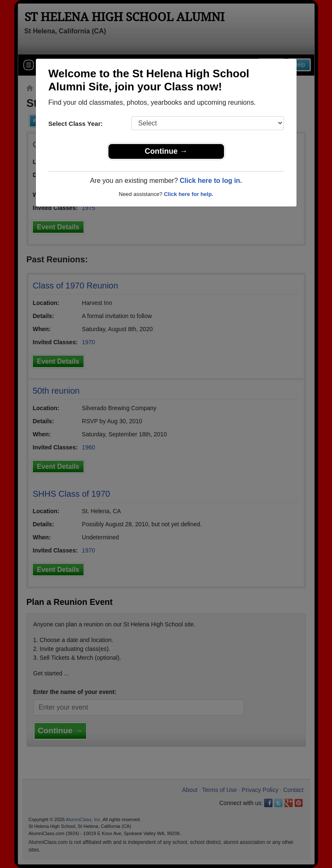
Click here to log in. (211, 181)
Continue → (166, 151)
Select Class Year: (76, 124)
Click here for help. (188, 194)
